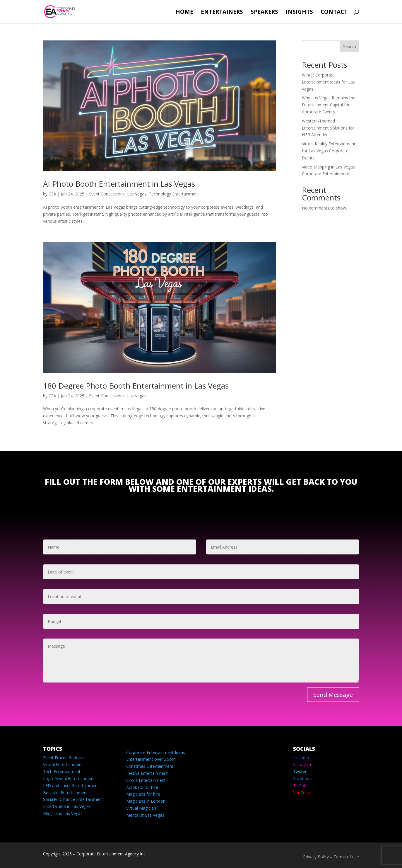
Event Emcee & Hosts (64, 758)
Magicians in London (146, 801)
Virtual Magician (141, 808)
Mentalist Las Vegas (145, 815)
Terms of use (346, 857)
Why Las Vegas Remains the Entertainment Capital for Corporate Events (329, 105)
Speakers (264, 13)
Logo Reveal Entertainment (69, 778)
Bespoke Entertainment (65, 793)
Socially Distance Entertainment (73, 799)
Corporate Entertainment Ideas (156, 752)
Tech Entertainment (62, 771)
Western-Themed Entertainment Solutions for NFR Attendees (328, 128)
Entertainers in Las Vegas (67, 806)
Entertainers (222, 13)
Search (350, 46)
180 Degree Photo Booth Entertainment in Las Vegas (136, 386)
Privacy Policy (316, 857)
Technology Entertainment (174, 194)
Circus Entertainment (146, 780)
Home (184, 13)
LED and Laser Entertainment (71, 786)
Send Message (333, 695)
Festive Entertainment (147, 773)
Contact (334, 13)
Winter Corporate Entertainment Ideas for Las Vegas (328, 82)
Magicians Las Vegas (63, 813)
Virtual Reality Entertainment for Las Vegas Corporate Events (329, 151)
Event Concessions (107, 194)
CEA (52, 194)
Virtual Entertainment (63, 764)
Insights (299, 13)
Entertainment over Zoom (151, 759)
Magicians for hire (143, 794)
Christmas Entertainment (150, 766)
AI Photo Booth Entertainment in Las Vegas (119, 184)
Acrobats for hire (142, 787)
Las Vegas (137, 194)
